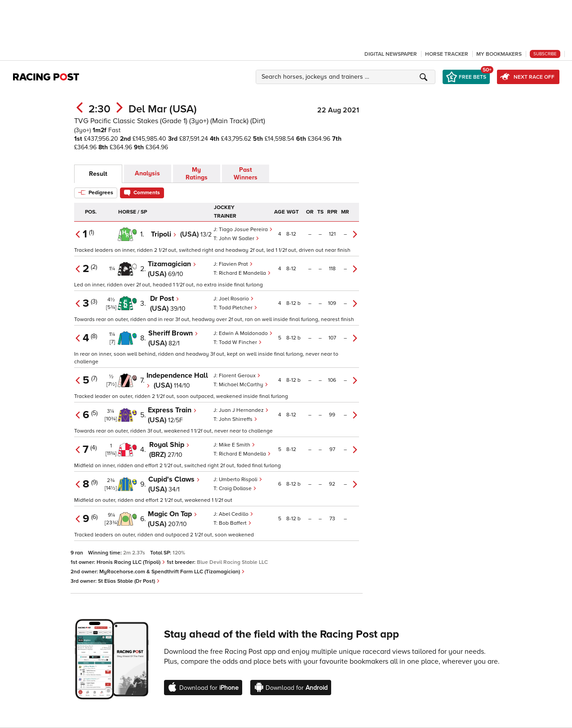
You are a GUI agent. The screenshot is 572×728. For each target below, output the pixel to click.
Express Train (172, 410)
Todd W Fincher (240, 342)
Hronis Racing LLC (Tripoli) (131, 562)
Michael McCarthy (244, 385)
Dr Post (165, 299)
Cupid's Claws (174, 479)
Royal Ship (169, 445)
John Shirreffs (238, 419)
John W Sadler (239, 239)
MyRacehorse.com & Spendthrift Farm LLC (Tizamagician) (172, 572)
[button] (347, 77)
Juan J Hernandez (244, 410)
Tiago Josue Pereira (246, 230)
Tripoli (164, 234)
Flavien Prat (236, 264)
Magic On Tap (173, 514)
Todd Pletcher (238, 308)
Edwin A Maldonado (246, 333)
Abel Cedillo (236, 514)
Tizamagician (172, 264)
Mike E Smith (237, 445)
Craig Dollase (238, 489)
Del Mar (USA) (163, 109)
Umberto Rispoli (241, 480)
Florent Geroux (240, 376)
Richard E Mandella (245, 273)
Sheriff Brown (173, 333)
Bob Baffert (235, 523)
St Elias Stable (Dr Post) (129, 581)
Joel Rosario (236, 299)
